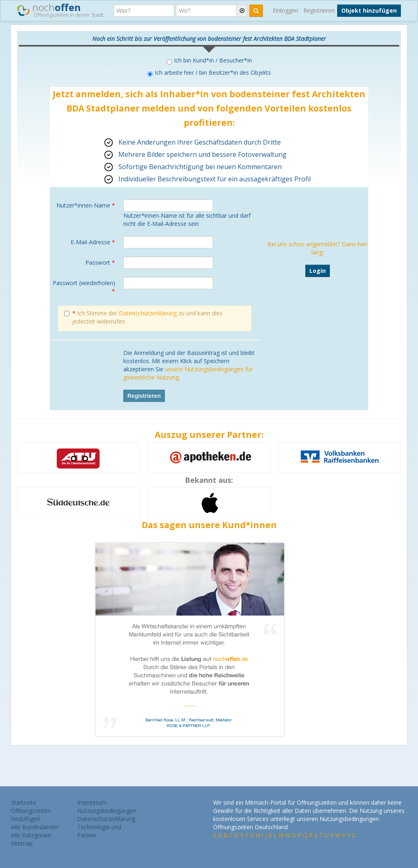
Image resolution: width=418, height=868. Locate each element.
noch (60, 10)
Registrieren (319, 10)
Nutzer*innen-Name (86, 205)
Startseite (24, 802)
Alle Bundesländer (35, 827)
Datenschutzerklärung (148, 313)
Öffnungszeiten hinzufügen (31, 815)
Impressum (92, 802)
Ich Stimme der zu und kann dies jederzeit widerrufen (143, 317)
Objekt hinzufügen (369, 10)
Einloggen (286, 10)
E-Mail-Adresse (93, 242)
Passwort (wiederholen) (84, 287)
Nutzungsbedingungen (107, 811)
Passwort (100, 262)
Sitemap (22, 843)
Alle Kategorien (31, 835)
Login (318, 271)
